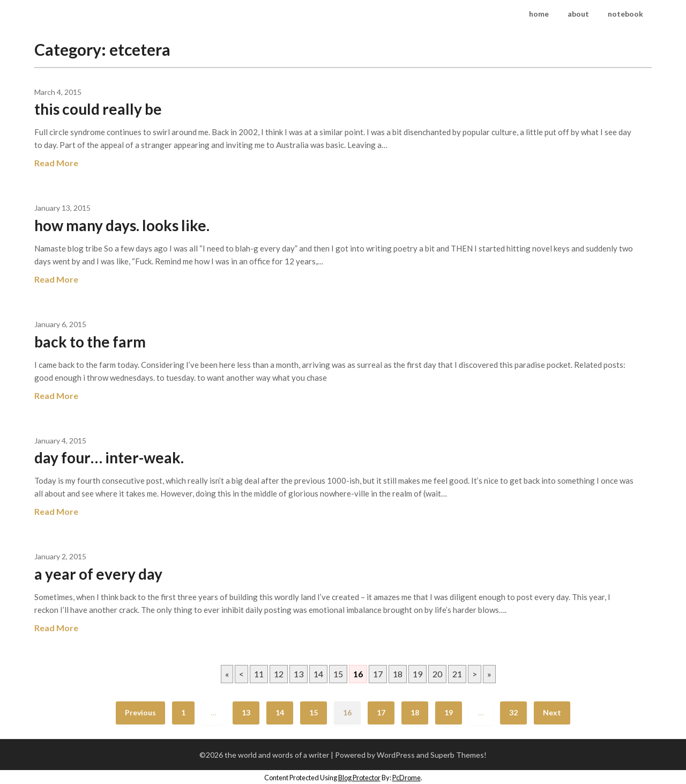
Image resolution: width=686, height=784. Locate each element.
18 (398, 674)
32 (513, 712)
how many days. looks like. (122, 225)
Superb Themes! (458, 755)
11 (259, 674)
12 (279, 674)
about (578, 14)
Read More (56, 163)
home (539, 14)
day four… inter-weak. (109, 457)
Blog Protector (359, 778)
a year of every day (98, 574)
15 (338, 674)
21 (457, 674)
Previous (140, 712)
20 (437, 674)
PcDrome (407, 778)
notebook (625, 14)
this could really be (98, 109)
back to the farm (90, 342)
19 (417, 674)
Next (552, 712)
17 (378, 674)
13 (299, 674)
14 (318, 674)
